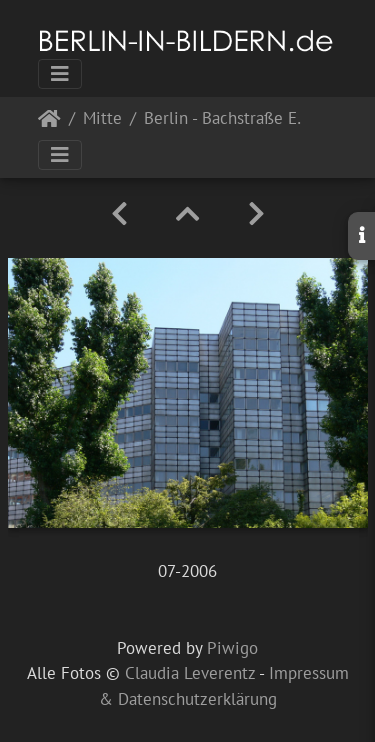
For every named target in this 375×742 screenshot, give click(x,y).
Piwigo (232, 648)
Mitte (102, 119)
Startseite (49, 122)
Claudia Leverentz (190, 673)
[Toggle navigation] (60, 74)
